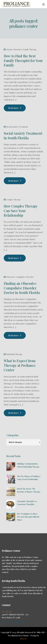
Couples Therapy (14, 200)
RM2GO (23, 639)
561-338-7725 (7, 611)
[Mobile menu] (43, 4)
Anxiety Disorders (14, 49)
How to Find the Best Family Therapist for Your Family (23, 60)
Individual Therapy (14, 354)
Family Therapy (30, 49)
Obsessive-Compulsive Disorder (20, 277)
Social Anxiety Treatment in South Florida (23, 135)
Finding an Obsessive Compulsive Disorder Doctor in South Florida (22, 288)
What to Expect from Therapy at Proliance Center (20, 365)
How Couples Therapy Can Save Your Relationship (21, 211)
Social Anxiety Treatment (17, 127)
